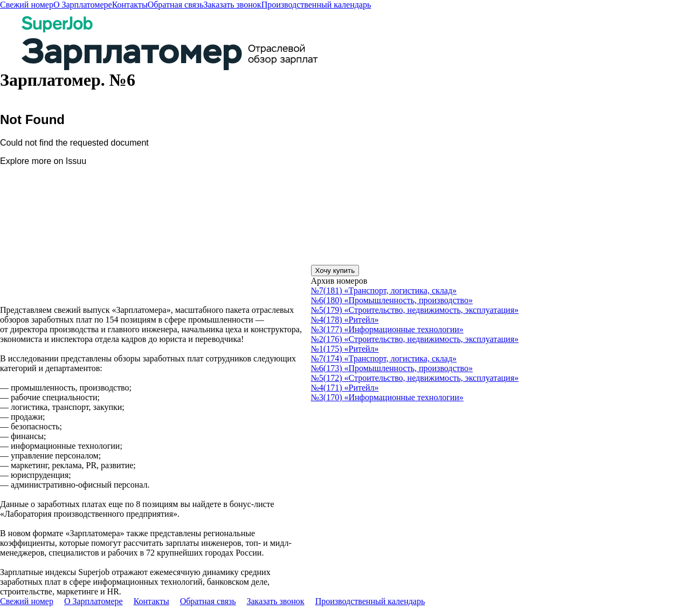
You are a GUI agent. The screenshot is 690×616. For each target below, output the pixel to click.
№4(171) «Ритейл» (345, 388)
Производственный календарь (316, 5)
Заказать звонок (232, 5)
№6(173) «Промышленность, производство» (392, 368)
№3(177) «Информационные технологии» (387, 329)
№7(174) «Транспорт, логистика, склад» (384, 358)
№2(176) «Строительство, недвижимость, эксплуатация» (415, 339)
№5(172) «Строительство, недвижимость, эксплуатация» (415, 378)
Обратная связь (176, 5)
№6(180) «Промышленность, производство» (392, 300)
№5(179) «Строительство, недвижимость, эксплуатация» (415, 310)
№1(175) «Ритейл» (345, 349)
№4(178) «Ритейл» (345, 320)
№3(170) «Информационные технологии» (387, 397)
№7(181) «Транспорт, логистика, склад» (384, 290)
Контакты (130, 5)
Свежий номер (27, 5)
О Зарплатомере (83, 5)
